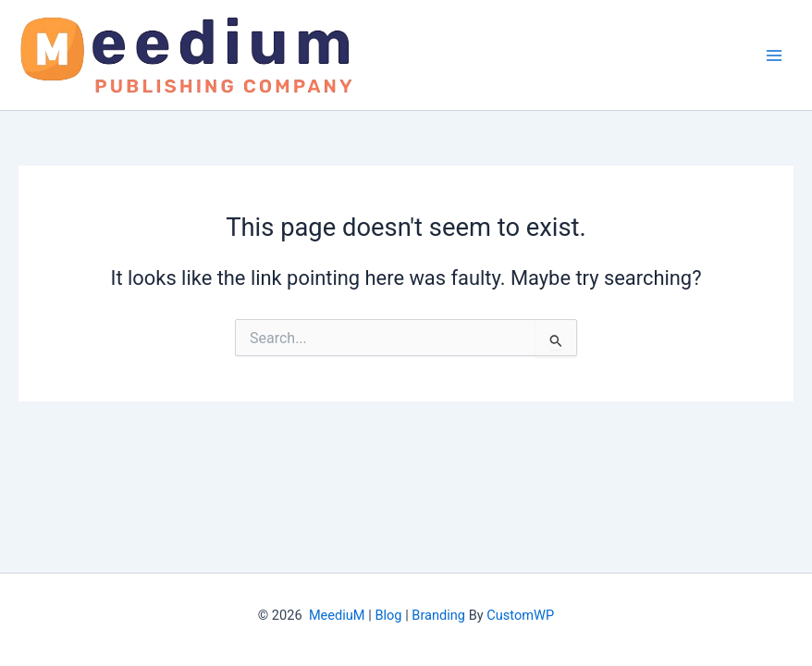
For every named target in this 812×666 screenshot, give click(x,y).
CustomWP (520, 615)
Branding (438, 615)
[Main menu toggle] (774, 55)
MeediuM (337, 615)
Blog (388, 615)
